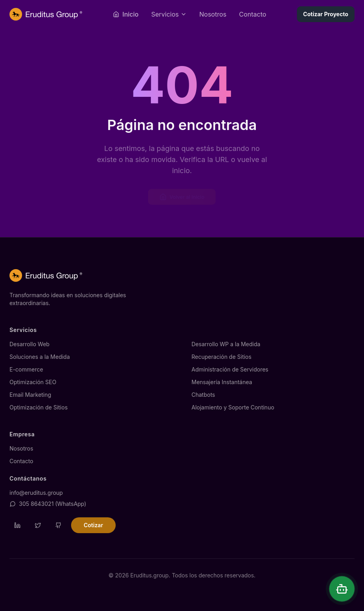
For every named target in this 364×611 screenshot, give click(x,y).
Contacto (252, 14)
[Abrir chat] (342, 589)
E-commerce (26, 369)
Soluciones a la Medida (40, 357)
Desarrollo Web (29, 344)
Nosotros (213, 14)
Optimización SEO (33, 382)
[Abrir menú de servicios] (169, 14)
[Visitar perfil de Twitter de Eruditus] (38, 525)
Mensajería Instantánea (222, 382)
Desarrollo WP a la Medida (226, 344)
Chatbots (203, 395)
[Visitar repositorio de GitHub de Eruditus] (58, 525)
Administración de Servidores (230, 369)
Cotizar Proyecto (326, 14)
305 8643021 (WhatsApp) (48, 504)
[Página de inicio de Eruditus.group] (46, 14)
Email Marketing (30, 395)
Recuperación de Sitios (221, 357)
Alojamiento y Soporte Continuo (233, 407)
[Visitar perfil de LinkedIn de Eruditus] (17, 525)
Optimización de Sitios (38, 407)
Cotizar (93, 525)
